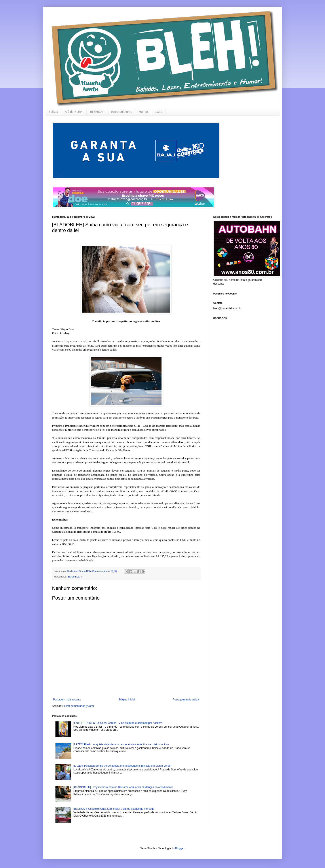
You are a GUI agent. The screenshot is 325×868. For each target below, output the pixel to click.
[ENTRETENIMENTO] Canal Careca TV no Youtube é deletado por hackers (118, 723)
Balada (53, 112)
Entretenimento (122, 112)
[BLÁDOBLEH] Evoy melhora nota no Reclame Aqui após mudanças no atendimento (123, 787)
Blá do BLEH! (74, 112)
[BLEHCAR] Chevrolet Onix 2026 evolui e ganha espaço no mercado (114, 809)
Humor (143, 112)
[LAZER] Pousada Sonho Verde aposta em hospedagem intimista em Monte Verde (122, 766)
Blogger (180, 848)
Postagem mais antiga (186, 700)
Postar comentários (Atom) (78, 706)
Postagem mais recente (67, 700)
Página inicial (127, 700)
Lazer (159, 112)
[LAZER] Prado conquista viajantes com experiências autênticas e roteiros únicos (121, 744)
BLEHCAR (97, 112)
